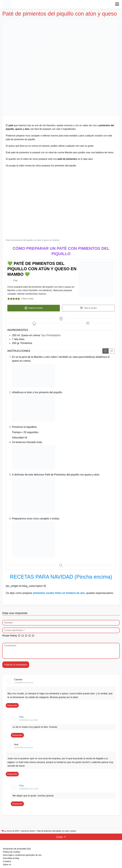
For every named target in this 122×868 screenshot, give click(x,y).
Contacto (7, 860)
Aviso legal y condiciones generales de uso (22, 854)
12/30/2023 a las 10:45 (29, 787)
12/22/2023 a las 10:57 (24, 746)
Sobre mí (7, 863)
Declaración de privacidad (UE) (17, 847)
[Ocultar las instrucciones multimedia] (111, 349)
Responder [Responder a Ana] (12, 772)
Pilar (21, 716)
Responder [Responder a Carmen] (12, 704)
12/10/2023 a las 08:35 (29, 719)
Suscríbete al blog (11, 857)
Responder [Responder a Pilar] (17, 734)
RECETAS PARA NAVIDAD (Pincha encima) (61, 575)
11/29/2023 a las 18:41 (24, 681)
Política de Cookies (12, 850)
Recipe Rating (10, 634)
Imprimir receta (34, 308)
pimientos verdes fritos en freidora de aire (59, 591)
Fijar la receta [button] (88, 308)
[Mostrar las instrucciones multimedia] (105, 349)
